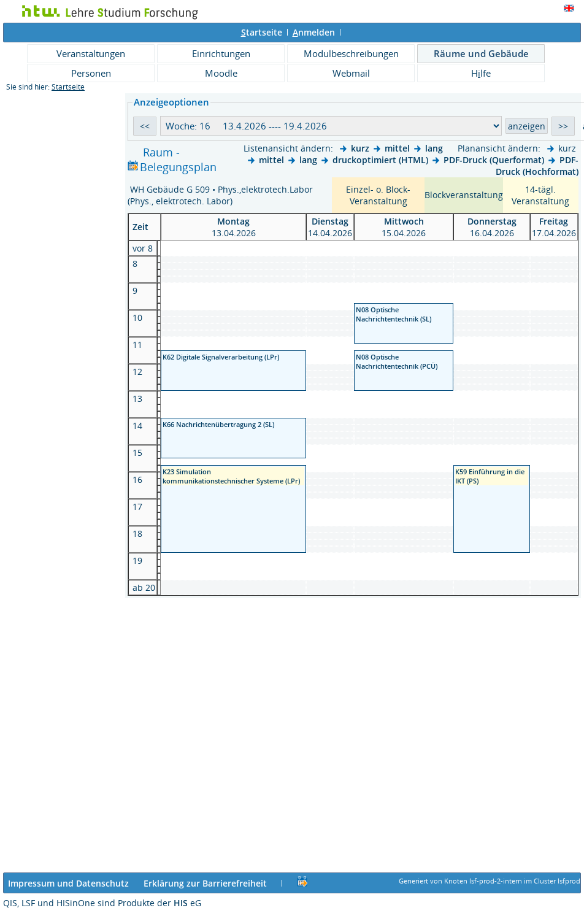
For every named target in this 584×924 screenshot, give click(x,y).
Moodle (221, 73)
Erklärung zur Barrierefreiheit (205, 883)
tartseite (262, 32)
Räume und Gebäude (481, 53)
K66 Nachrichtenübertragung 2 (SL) (218, 424)
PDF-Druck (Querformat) (494, 160)
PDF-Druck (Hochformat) (537, 166)
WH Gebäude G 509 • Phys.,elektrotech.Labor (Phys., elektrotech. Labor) (220, 195)
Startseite (68, 87)
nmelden (314, 32)
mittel (397, 148)
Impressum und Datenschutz (68, 883)
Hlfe (481, 73)
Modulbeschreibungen (351, 53)
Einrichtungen (221, 53)
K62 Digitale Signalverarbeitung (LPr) (221, 357)
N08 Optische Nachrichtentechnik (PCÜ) (397, 361)
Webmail (351, 73)
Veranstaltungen (91, 53)
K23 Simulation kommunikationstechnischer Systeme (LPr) (231, 476)
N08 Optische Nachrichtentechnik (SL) (394, 314)
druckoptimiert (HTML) (380, 160)
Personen (91, 73)
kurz (360, 148)
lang (434, 148)
